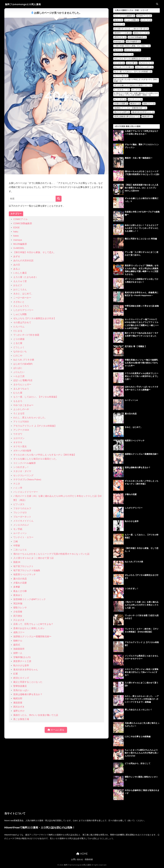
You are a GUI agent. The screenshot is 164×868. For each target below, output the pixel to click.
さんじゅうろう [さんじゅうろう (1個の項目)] (133, 50)
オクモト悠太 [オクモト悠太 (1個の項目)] (121, 76)
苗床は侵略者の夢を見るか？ (28, 694)
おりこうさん (20, 290)
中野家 (17, 546)
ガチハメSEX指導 (22, 451)
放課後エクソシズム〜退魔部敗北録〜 (32, 636)
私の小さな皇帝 (21, 666)
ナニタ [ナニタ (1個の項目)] (136, 90)
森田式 (17, 645)
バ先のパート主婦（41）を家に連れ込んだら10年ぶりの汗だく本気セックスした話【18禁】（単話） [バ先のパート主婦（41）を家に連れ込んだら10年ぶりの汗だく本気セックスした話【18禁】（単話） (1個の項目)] (136, 94)
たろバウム (19, 327)
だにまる (18, 331)
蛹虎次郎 (18, 698)
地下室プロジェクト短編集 (27, 570)
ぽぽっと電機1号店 (23, 380)
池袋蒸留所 (19, 649)
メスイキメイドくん (23, 521)
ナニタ (17, 484)
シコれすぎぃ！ (21, 467)
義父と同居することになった (28, 682)
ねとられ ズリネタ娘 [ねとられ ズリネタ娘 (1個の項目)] (124, 67)
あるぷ (17, 269)
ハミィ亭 (18, 488)
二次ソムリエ (20, 550)
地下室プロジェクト (23, 566)
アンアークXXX (21, 430)
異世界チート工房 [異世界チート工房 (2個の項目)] (123, 33)
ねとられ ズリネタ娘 (24, 360)
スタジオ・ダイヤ (22, 471)
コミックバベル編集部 (25, 463)
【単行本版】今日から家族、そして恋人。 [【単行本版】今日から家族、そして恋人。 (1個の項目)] (132, 46)
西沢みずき (19, 707)
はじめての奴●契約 (23, 364)
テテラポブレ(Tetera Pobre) (27, 480)
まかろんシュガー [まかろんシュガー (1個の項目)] (145, 67)
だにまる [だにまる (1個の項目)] (120, 63)
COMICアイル (20, 219)
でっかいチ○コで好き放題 (26, 335)
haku (16, 232)
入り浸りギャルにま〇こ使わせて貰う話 (33, 558)
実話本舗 (18, 604)
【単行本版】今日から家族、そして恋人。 (35, 252)
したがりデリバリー (23, 310)
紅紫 (16, 674)
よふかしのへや (21, 409)
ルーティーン (20, 533)
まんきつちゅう (21, 389)
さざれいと (19, 302)
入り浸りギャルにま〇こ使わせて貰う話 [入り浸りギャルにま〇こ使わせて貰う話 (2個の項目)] (132, 29)
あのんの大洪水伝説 (23, 261)
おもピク (18, 285)
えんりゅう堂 (20, 281)
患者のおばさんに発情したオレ (29, 628)
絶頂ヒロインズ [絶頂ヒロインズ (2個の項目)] (142, 33)
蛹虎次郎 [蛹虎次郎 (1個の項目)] (148, 117)
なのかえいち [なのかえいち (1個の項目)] (147, 63)
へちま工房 (19, 376)
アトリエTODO (21, 422)
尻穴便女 (18, 616)
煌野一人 (18, 653)
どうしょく (19, 347)
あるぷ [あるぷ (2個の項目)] (119, 20)
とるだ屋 (18, 343)
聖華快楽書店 (20, 686)
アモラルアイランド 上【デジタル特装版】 (35, 426)
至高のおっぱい (21, 690)
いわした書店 (20, 273)
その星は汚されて (22, 322)
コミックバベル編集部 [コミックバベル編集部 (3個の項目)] (125, 16)
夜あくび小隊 (20, 591)
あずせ (17, 256)
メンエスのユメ (21, 525)
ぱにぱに (18, 368)
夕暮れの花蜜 (20, 583)
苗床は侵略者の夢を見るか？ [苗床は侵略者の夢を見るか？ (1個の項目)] (127, 117)
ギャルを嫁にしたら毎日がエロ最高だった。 (36, 459)
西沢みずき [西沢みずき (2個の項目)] (120, 37)
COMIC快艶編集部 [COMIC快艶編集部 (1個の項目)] (138, 37)
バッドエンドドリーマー (26, 492)
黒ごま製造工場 (21, 719)
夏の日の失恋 (20, 579)
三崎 (16, 542)
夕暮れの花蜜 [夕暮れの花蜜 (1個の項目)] (121, 104)
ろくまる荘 (19, 413)
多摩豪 (17, 587)
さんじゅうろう (21, 306)
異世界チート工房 (22, 661)
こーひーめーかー (22, 298)
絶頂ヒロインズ (21, 678)
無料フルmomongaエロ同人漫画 (24, 4)
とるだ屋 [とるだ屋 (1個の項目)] (132, 63)
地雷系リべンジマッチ (25, 575)
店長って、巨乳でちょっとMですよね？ (33, 624)
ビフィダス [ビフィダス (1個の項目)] (120, 99)
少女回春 (18, 612)
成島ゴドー (19, 632)
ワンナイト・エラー (23, 537)
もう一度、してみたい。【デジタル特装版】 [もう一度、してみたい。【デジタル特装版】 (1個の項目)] (133, 72)
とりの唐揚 (19, 339)
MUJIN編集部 (20, 244)
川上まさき (19, 620)
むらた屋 (18, 393)
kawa (16, 236)
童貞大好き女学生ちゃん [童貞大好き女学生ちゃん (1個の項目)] (143, 112)
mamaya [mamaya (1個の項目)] (119, 41)
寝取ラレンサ (20, 608)
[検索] (59, 199)
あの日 (17, 265)
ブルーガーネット (22, 517)
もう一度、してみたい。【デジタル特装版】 (36, 397)
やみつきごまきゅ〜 (23, 405)
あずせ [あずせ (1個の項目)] (119, 50)
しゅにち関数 (20, 314)
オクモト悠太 (20, 446)
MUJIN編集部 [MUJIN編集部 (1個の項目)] (134, 41)
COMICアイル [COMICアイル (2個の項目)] (144, 16)
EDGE (17, 228)
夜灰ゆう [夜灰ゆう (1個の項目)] (136, 104)
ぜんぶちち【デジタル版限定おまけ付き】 (35, 318)
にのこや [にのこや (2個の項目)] (147, 20)
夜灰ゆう (18, 595)
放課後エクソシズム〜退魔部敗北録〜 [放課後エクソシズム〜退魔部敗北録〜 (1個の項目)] (131, 108)
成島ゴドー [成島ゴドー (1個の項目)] (149, 104)
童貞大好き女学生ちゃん (26, 670)
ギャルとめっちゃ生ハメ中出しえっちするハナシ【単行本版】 (45, 455)
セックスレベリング (23, 475)
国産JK (17, 562)
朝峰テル (18, 641)
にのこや (18, 356)
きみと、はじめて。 (23, 294)
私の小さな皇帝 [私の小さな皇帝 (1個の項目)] (122, 112)
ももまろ (18, 401)
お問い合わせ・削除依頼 (82, 860)
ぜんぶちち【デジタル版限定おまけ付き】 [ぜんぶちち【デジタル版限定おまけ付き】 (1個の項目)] (132, 59)
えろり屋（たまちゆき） (26, 277)
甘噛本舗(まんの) (22, 657)
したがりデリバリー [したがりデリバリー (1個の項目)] (124, 54)
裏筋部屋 (18, 703)
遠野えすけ (19, 711)
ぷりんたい (19, 372)
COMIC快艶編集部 (23, 223)
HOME (82, 854)
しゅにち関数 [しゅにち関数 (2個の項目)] (132, 20)
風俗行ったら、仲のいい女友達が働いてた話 (36, 715)
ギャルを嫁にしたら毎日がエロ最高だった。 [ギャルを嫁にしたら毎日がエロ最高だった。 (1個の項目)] (133, 85)
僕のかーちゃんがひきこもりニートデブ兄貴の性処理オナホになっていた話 (51, 554)
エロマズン (19, 438)
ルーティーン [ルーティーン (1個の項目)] (136, 99)
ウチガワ (18, 434)
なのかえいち (20, 352)
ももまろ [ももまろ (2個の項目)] (120, 24)
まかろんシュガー (22, 384)
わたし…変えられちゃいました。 (30, 418)
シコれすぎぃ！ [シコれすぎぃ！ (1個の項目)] (122, 90)
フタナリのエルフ (22, 508)
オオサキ (18, 442)
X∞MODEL (19, 248)
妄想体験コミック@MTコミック (30, 599)
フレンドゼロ (20, 513)
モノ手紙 (18, 529)
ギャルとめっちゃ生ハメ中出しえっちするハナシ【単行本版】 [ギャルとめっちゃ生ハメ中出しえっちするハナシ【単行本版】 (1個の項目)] (136, 80)
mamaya (18, 240)
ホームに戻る (56, 730)
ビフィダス (19, 504)
